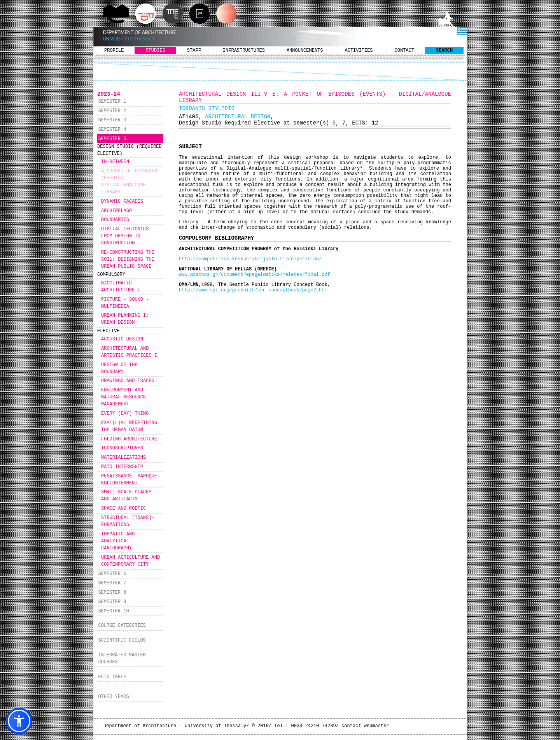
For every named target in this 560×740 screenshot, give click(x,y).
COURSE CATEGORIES (122, 626)
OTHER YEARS (113, 697)
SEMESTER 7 (112, 583)
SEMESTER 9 (112, 602)
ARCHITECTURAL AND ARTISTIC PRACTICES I (129, 352)
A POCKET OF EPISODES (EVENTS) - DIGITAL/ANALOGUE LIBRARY (129, 182)
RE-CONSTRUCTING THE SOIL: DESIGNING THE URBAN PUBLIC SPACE (128, 260)
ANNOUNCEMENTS (305, 51)
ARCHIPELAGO (116, 211)
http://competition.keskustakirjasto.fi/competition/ (250, 259)
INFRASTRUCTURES (244, 51)
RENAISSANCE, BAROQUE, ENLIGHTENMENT (130, 480)
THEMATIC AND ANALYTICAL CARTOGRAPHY (118, 541)
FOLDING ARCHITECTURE (129, 439)
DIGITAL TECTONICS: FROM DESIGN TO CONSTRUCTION (126, 236)
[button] (19, 721)
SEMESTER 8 (112, 593)
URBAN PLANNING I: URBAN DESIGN (125, 319)
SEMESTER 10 (113, 611)
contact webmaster (365, 726)
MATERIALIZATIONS (123, 458)
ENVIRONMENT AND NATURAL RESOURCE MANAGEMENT (123, 397)
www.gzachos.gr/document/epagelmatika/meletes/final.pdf (255, 275)
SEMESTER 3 (112, 120)
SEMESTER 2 (112, 111)
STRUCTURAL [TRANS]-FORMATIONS (128, 521)
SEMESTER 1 (112, 102)
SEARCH (444, 51)
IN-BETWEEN (115, 162)
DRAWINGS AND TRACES (128, 381)
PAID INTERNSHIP (122, 467)
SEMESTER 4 (112, 130)
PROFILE (114, 51)
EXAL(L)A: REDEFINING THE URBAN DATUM (129, 426)
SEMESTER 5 (112, 139)
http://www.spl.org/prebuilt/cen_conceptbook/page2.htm (253, 290)
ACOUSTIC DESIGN (122, 339)
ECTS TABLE (112, 677)
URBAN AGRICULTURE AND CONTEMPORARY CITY (130, 561)
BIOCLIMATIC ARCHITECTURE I (121, 287)
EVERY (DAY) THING (125, 414)
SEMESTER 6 (112, 574)
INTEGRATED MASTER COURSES (122, 659)
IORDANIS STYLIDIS (207, 109)
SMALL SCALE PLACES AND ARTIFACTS (126, 496)
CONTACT (404, 51)
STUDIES (155, 51)
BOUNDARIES (115, 220)
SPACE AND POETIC (123, 509)
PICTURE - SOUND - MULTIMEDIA (125, 303)
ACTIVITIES (359, 51)
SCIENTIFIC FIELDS (122, 640)
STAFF (194, 51)
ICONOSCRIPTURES (122, 448)
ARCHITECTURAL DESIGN (238, 117)
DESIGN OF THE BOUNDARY (119, 368)
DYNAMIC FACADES (122, 202)
